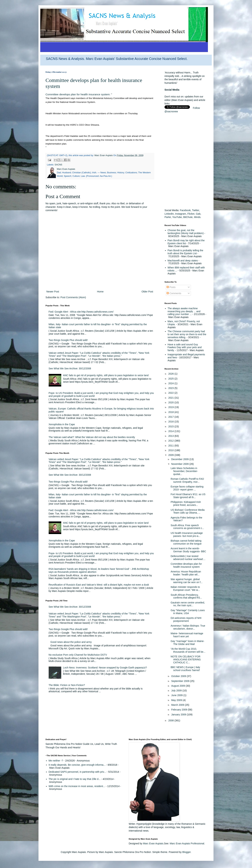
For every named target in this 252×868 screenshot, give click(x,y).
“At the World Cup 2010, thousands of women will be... (188, 650)
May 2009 (177, 700)
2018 (171, 412)
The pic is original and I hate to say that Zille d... (75, 779)
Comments (174, 293)
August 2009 (178, 686)
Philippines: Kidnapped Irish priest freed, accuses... (186, 503)
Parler (168, 217)
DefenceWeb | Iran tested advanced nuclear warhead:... (188, 558)
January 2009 (179, 715)
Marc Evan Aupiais (153, 843)
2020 (171, 402)
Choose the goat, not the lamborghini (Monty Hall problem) (186, 232)
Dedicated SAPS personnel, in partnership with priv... (77, 772)
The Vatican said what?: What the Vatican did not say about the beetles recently (92, 437)
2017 (171, 417)
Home (100, 292)
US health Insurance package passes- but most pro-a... (187, 534)
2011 (171, 446)
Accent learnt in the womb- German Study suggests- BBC (188, 550)
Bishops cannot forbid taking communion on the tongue (186, 542)
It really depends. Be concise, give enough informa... (77, 765)
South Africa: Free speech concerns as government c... (187, 527)
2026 (171, 374)
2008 (171, 720)
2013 (171, 436)
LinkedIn (169, 214)
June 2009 (177, 695)
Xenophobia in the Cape (62, 424)
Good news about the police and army (71, 642)
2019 (171, 407)
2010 (171, 450)
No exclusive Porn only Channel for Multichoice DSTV (78, 655)
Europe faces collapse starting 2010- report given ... (187, 488)
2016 (171, 422)
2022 (171, 393)
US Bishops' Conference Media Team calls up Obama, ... (188, 511)
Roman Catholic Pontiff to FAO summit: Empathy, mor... (187, 480)
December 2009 (180, 459)
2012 (171, 441)
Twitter (195, 210)
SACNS (58, 165)
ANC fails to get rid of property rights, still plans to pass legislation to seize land (106, 375)
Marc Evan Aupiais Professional (187, 843)
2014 (171, 431)
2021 (171, 398)
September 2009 (181, 681)
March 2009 (178, 705)
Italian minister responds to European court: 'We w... (185, 588)
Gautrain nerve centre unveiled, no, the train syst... (188, 604)
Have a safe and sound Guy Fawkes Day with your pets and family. (185, 347)
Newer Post (53, 292)
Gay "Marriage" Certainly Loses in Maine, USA (188, 612)
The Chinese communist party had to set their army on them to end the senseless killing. (187, 334)
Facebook (185, 210)
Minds (197, 217)
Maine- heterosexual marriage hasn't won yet (187, 635)
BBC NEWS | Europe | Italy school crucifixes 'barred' (185, 669)
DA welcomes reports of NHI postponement (186, 619)
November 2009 (180, 464)
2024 (171, 383)
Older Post (147, 292)
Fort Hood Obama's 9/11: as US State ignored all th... (188, 496)
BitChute (188, 217)
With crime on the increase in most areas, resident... (77, 786)
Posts (171, 287)
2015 (171, 426)
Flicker (191, 214)
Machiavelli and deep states (183, 261)
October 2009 (179, 676)
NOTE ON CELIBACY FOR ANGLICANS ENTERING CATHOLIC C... (186, 659)
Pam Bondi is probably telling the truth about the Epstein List (185, 252)
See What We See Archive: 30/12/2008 (70, 368)
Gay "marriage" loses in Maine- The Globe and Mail (188, 643)
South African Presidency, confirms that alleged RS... (186, 596)
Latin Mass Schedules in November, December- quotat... (184, 471)
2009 (171, 455)
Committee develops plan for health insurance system (78, 94)
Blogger (186, 852)
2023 (171, 388)
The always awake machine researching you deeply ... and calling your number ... (184, 311)
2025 (171, 379)
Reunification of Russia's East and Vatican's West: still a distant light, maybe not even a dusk (99, 585)
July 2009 (177, 691)
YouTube (177, 217)
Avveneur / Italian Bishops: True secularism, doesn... (188, 627)
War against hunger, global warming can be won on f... (187, 581)
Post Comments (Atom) (73, 297)
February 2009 (179, 710)
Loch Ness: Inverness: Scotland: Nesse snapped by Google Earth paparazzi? (105, 668)
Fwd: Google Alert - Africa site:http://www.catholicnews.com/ (81, 312)
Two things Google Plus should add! (68, 340)
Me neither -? (56, 761)
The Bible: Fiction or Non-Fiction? (67, 685)
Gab (198, 214)
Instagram (181, 214)
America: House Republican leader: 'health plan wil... (186, 573)
